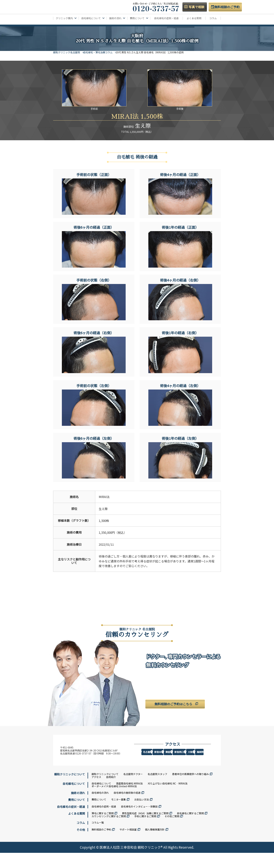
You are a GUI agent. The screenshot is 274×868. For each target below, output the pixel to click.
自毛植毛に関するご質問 (190, 828)
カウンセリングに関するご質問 (109, 831)
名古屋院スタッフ (157, 789)
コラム (213, 18)
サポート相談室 (128, 845)
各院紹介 (111, 792)
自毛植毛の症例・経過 (166, 18)
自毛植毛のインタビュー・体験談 (139, 822)
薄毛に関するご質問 (103, 828)
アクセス (96, 792)
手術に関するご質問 (145, 831)
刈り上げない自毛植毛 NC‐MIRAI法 (168, 799)
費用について (99, 815)
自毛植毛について (101, 799)
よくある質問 (194, 18)
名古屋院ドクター (133, 789)
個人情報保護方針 (155, 845)
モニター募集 (118, 815)
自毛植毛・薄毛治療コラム (100, 52)
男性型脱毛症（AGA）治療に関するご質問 (145, 828)
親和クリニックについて (105, 789)
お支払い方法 (142, 815)
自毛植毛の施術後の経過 (127, 808)
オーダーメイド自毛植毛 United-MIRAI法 (114, 802)
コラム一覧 (98, 838)
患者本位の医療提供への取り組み (190, 789)
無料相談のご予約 (101, 845)
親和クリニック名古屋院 (67, 52)
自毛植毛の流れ (100, 808)
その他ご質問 (172, 831)
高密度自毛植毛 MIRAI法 (129, 799)
